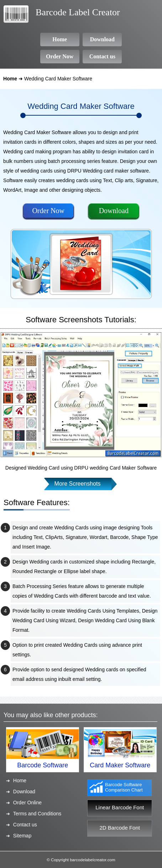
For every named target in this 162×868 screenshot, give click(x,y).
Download (114, 211)
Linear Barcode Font (120, 807)
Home (10, 79)
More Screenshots (78, 484)
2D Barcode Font (120, 828)
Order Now (48, 211)
